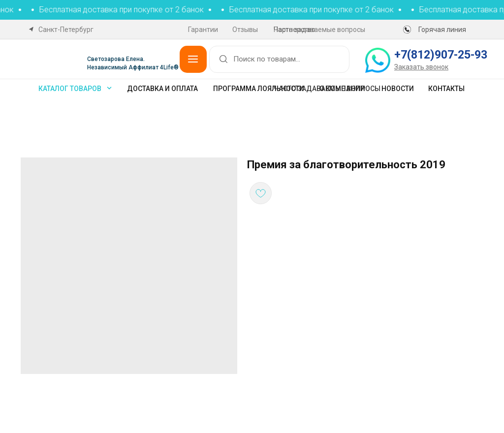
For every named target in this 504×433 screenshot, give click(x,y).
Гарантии (203, 30)
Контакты (446, 89)
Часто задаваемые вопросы (319, 30)
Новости (398, 89)
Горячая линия (442, 30)
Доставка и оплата (162, 89)
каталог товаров (70, 89)
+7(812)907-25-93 (441, 55)
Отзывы (245, 30)
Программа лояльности (259, 89)
